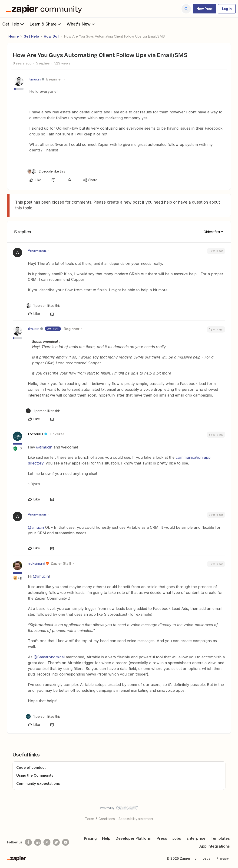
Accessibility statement (136, 819)
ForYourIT (36, 434)
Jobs (177, 838)
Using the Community (35, 775)
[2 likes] (46, 171)
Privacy (223, 858)
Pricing (90, 838)
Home (14, 36)
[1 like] (43, 306)
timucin (35, 79)
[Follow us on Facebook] (28, 842)
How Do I (51, 36)
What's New (81, 24)
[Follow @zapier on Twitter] (56, 842)
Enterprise (196, 838)
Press (162, 838)
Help (106, 838)
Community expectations (38, 783)
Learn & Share (46, 24)
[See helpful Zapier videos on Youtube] (66, 842)
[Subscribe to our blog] (47, 842)
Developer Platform (133, 838)
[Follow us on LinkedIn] (38, 842)
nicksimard (36, 563)
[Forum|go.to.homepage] (45, 9)
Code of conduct (31, 767)
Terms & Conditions (100, 819)
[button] (204, 9)
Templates (220, 838)
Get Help (14, 24)
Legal (207, 858)
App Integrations (215, 846)
